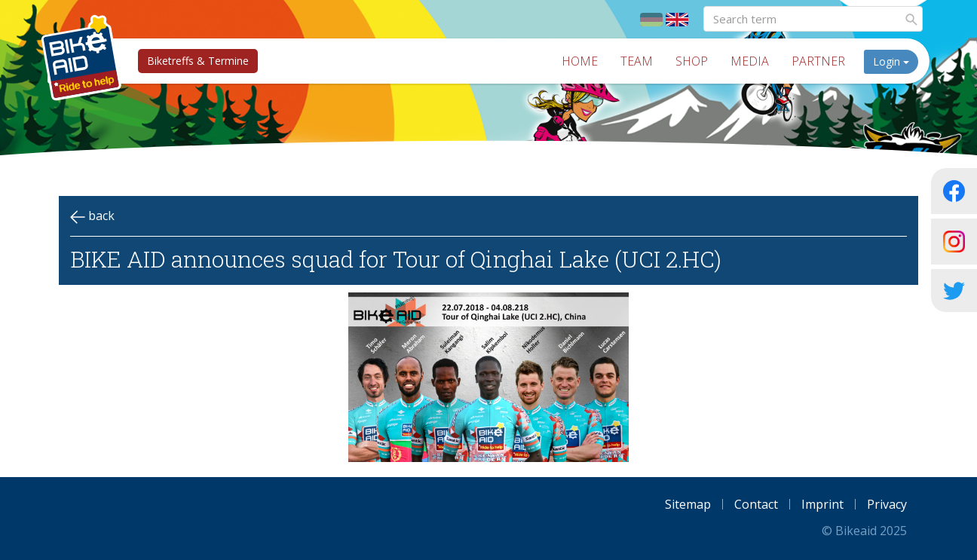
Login (891, 61)
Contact (756, 504)
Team (637, 61)
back (92, 216)
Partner (818, 61)
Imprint (822, 504)
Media (750, 61)
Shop (692, 61)
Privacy (887, 504)
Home (580, 61)
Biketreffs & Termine (198, 61)
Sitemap (688, 504)
